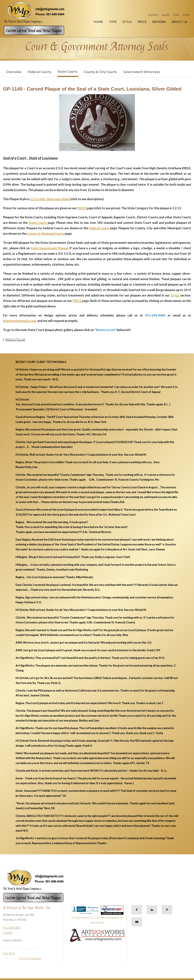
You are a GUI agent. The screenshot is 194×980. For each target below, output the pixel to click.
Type (113, 22)
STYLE (175, 295)
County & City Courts (100, 72)
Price (142, 22)
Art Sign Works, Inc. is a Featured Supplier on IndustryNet (97, 916)
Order (187, 15)
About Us (179, 22)
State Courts (68, 71)
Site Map (9, 953)
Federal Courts (40, 72)
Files (176, 15)
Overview (14, 72)
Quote (166, 15)
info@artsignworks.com (20, 321)
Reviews (159, 22)
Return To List (15, 339)
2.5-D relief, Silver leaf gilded (50, 199)
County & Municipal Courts (46, 233)
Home (98, 22)
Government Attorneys (142, 72)
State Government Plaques (50, 248)
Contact (153, 15)
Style (127, 22)
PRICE (82, 208)
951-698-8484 (12, 928)
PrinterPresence (30, 958)
